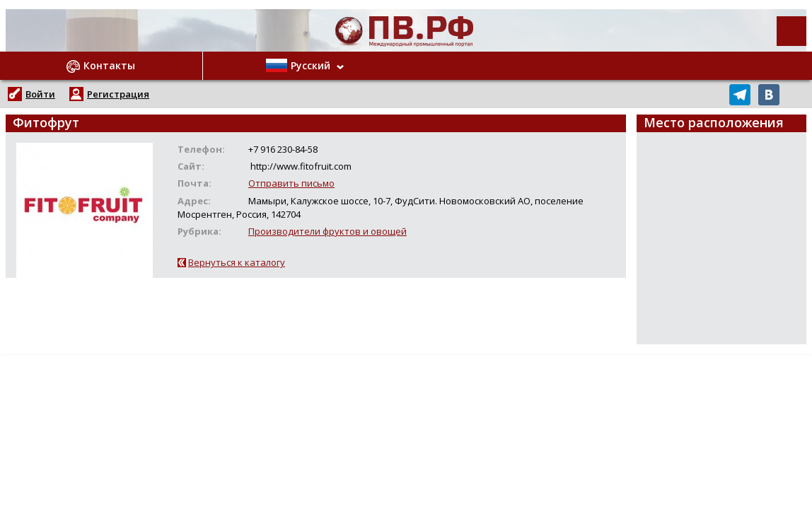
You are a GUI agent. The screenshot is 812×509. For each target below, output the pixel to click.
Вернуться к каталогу (237, 262)
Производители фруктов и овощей (327, 231)
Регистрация (118, 94)
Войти (40, 94)
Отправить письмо (291, 183)
